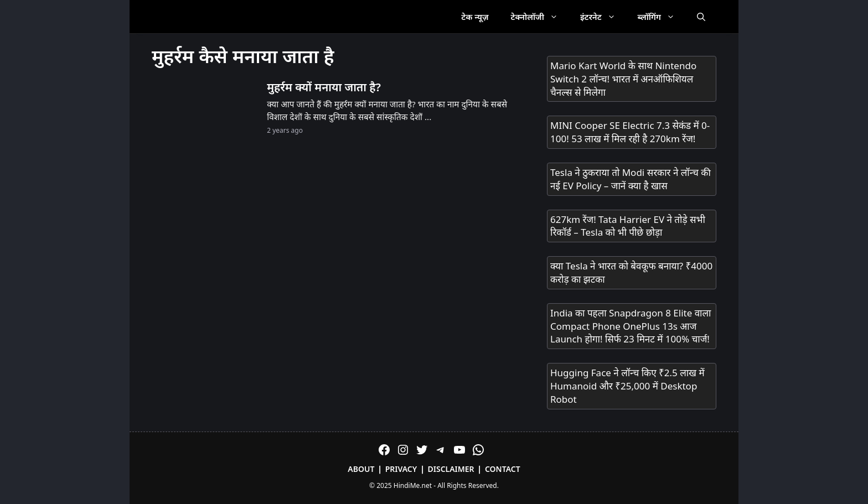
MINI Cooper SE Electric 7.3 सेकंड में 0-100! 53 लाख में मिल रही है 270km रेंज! (630, 132)
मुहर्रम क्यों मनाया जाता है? (324, 87)
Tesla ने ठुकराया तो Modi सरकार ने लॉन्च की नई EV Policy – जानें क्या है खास (631, 179)
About (361, 469)
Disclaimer (451, 469)
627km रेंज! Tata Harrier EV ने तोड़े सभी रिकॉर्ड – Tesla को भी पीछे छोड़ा (628, 226)
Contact (503, 469)
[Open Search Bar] (701, 17)
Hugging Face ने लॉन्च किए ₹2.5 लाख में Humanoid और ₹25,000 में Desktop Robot (627, 386)
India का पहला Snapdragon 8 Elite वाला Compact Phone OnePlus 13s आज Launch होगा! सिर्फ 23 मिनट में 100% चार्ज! (631, 326)
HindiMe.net (413, 485)
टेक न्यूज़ (475, 17)
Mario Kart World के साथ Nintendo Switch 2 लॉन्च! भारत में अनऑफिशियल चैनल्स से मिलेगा (623, 79)
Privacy (401, 469)
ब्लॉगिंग (662, 17)
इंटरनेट (603, 17)
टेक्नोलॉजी (540, 17)
